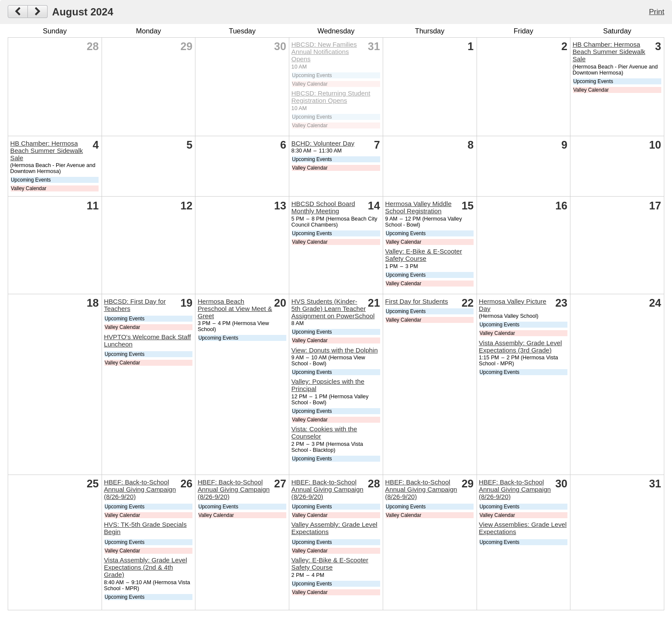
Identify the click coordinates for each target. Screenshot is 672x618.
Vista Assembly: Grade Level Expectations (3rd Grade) (520, 346)
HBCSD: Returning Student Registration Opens (331, 97)
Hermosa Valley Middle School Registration (418, 207)
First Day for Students (417, 301)
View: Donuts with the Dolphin (335, 350)
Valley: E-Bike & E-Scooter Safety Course (424, 255)
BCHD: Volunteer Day (323, 143)
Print (657, 12)
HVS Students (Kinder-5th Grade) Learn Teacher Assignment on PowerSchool (333, 309)
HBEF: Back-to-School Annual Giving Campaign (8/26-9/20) (140, 489)
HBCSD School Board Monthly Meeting (323, 207)
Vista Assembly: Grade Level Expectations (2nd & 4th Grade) (145, 567)
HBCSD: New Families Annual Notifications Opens (324, 52)
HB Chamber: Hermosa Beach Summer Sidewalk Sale (609, 52)
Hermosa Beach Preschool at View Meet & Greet (235, 309)
